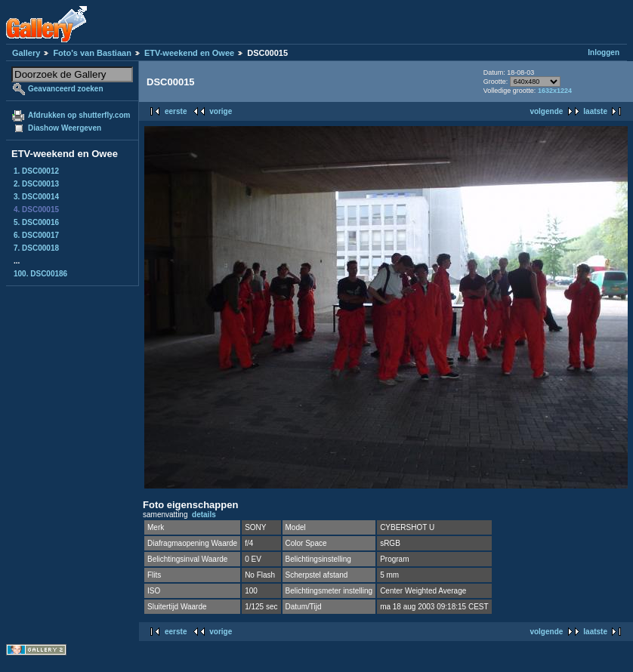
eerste (176, 111)
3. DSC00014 (36, 197)
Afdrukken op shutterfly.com (79, 115)
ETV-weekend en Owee (189, 53)
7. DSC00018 (36, 248)
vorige (221, 111)
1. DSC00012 (36, 171)
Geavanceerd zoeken (66, 89)
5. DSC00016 (36, 222)
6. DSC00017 (36, 235)
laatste (595, 111)
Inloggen (604, 52)
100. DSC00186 (40, 274)
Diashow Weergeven (65, 128)
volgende (546, 111)
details (204, 515)
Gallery (26, 53)
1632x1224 (555, 91)
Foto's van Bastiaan (92, 53)
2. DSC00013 (36, 184)
